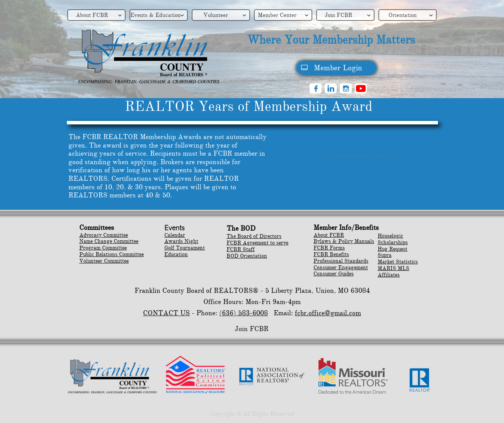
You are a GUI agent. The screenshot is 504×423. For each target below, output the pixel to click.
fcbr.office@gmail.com (328, 313)
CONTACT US (166, 313)
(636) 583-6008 (243, 313)
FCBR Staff (241, 249)
